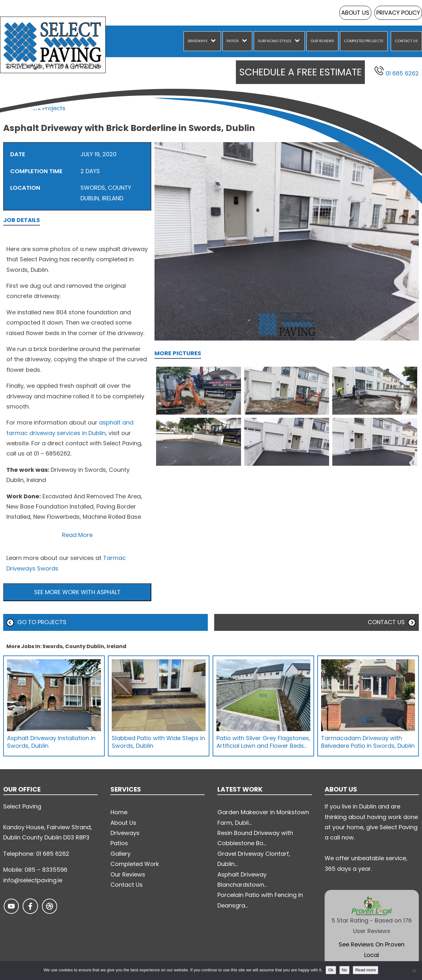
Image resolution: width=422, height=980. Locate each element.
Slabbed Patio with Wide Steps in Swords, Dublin (158, 742)
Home (12, 108)
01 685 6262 (397, 72)
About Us (355, 13)
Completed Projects (364, 41)
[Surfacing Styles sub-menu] (298, 41)
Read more (365, 970)
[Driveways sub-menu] (215, 41)
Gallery (121, 854)
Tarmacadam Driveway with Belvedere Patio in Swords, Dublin (368, 742)
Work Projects (46, 108)
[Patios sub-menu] (246, 41)
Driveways (198, 41)
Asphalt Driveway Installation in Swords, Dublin (51, 742)
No (345, 970)
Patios (233, 41)
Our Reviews (322, 41)
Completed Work (135, 864)
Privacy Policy (398, 13)
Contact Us (406, 41)
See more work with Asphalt (77, 592)
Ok (331, 970)
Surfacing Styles (275, 41)
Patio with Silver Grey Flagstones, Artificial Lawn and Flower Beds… (263, 742)
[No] (414, 971)
